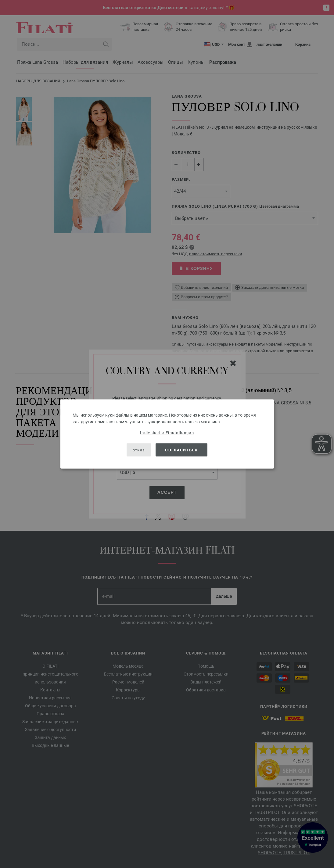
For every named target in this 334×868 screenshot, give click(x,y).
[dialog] (167, 434)
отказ (139, 450)
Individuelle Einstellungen (167, 433)
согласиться (181, 450)
